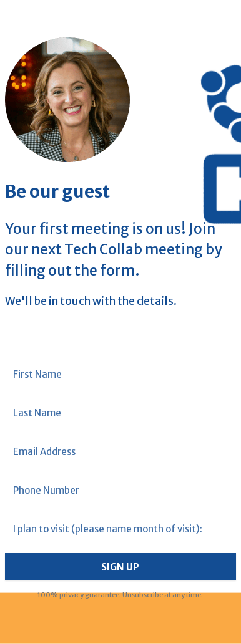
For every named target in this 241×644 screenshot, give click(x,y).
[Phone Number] (121, 490)
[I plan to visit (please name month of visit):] (121, 529)
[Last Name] (121, 413)
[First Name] (121, 374)
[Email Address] (121, 452)
